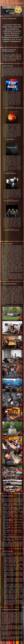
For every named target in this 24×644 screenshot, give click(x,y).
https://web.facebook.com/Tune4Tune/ (11, 230)
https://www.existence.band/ (10, 173)
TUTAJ (18, 566)
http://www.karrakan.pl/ (10, 139)
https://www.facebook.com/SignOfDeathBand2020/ (14, 108)
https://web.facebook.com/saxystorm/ (11, 201)
